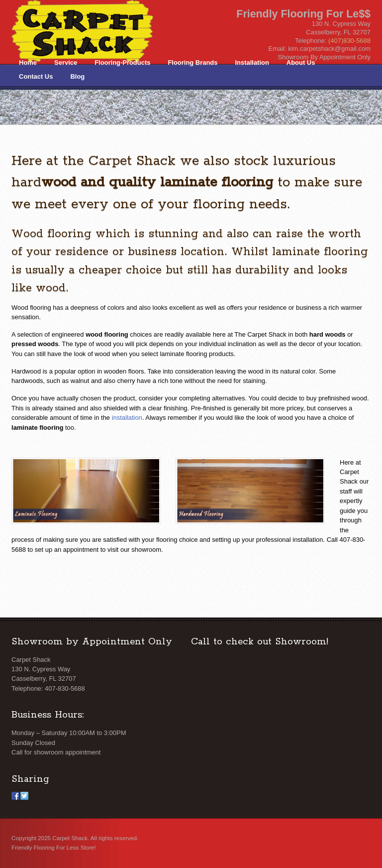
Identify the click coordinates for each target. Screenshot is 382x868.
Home (28, 62)
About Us (301, 62)
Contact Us (36, 76)
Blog (77, 76)
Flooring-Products (122, 62)
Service (66, 62)
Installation (252, 62)
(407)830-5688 (349, 41)
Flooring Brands (192, 62)
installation (127, 418)
